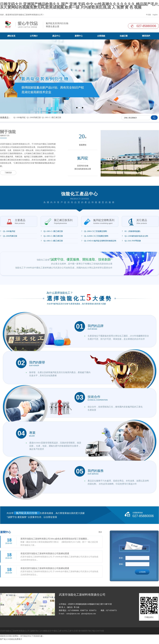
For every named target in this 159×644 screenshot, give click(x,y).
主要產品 (20, 221)
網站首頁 (11, 36)
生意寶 (75, 631)
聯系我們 (146, 36)
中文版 (148, 15)
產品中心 (56, 36)
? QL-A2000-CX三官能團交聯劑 (95, 236)
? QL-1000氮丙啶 (8, 231)
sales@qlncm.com (73, 614)
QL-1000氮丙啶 (19, 118)
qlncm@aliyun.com (88, 614)
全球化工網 (67, 631)
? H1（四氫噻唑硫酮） (132, 231)
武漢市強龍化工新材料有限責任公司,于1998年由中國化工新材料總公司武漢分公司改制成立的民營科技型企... (60, 556)
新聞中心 (79, 36)
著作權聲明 (83, 631)
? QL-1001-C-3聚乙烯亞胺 (52, 236)
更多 (100, 532)
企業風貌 (101, 36)
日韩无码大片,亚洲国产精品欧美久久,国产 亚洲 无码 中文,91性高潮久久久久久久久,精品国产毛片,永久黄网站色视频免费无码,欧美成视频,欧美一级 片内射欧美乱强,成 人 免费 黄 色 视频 (79, 6)
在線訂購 (124, 36)
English (155, 15)
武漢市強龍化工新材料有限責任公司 (28, 15)
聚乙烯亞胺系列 (63, 221)
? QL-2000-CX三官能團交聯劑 (94, 231)
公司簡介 (34, 36)
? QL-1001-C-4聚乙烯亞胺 (52, 241)
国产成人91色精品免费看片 (11, 639)
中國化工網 (57, 631)
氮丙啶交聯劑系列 (104, 221)
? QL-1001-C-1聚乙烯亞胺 (52, 231)
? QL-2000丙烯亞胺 (9, 236)
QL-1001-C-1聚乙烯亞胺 (51, 118)
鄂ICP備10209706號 (96, 631)
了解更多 (8, 173)
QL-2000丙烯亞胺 (34, 118)
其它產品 (142, 221)
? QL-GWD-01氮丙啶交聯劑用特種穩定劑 (99, 241)
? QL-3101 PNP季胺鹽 (131, 241)
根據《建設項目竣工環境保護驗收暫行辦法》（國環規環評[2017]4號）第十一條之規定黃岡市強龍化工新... (60, 542)
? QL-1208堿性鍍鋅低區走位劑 (135, 236)
